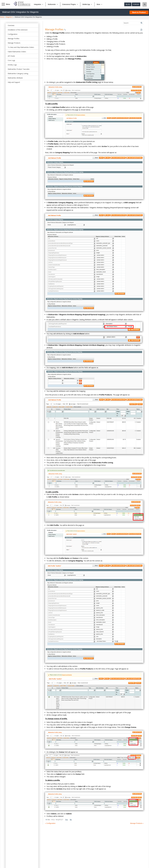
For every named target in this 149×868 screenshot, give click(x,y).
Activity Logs (12, 65)
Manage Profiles (14, 39)
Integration (38, 4)
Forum (136, 4)
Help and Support (14, 82)
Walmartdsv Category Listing (18, 73)
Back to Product (139, 12)
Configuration (13, 34)
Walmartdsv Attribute (15, 78)
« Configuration (50, 823)
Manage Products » (137, 823)
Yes (66, 820)
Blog (128, 4)
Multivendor (52, 4)
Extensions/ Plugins (69, 4)
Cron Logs (11, 60)
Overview (11, 25)
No (71, 820)
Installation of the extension (18, 30)
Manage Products (14, 43)
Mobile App (86, 4)
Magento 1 (9, 17)
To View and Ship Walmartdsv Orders (21, 47)
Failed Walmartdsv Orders (17, 52)
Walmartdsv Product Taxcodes (19, 69)
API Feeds (11, 56)
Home (2, 17)
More (98, 4)
